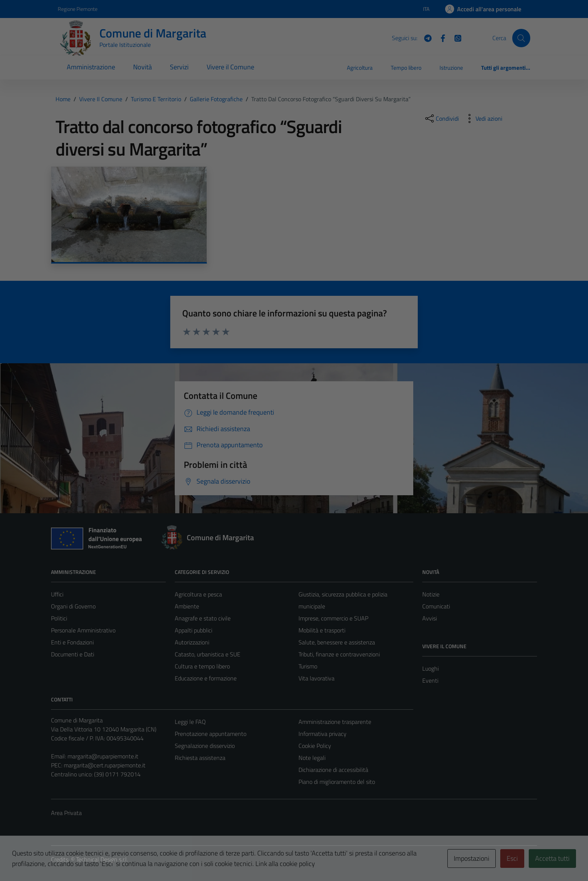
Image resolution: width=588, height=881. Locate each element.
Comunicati (436, 606)
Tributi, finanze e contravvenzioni (339, 654)
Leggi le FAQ (190, 722)
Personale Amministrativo (83, 630)
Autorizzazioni (192, 642)
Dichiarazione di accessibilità (333, 770)
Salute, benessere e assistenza (337, 642)
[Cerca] (521, 38)
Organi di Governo (73, 606)
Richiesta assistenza (200, 758)
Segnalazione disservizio (205, 746)
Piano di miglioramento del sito (337, 782)
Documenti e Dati (73, 654)
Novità (142, 67)
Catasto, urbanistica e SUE (208, 654)
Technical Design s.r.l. (102, 859)
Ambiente (187, 606)
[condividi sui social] (441, 118)
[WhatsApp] (455, 37)
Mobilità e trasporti (322, 630)
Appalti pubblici (193, 630)
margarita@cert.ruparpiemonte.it (105, 765)
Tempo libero (406, 68)
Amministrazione (91, 67)
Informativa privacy (322, 734)
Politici (59, 618)
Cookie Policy (315, 746)
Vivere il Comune (230, 67)
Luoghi (430, 668)
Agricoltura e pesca (198, 594)
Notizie (431, 594)
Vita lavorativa (316, 678)
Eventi (430, 680)
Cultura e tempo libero (202, 666)
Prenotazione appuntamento (211, 734)
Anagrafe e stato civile (203, 618)
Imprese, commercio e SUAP (333, 618)
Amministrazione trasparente (335, 722)
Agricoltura (360, 68)
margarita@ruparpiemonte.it (103, 756)
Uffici (57, 594)
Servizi (179, 67)
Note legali (312, 758)
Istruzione (451, 68)
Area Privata (66, 813)
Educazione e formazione (206, 678)
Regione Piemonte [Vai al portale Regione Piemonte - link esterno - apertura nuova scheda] (78, 9)
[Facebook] (440, 37)
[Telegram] (425, 37)
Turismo (308, 666)
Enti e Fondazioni (72, 642)
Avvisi (430, 618)
